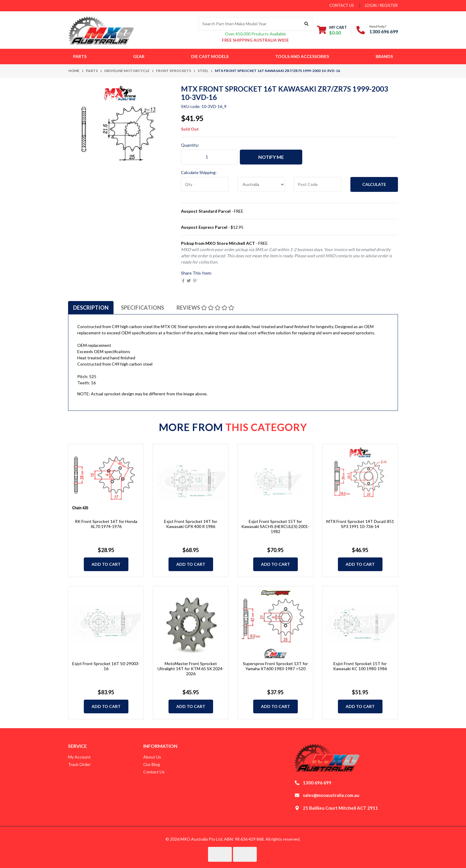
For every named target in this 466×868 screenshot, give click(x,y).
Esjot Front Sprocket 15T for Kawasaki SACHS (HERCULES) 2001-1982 (275, 526)
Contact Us (154, 772)
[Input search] (250, 24)
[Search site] (307, 24)
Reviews (205, 308)
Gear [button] (139, 56)
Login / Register (381, 5)
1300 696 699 (384, 31)
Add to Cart (106, 564)
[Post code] (318, 184)
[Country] (261, 184)
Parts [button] (80, 56)
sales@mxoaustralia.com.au (331, 795)
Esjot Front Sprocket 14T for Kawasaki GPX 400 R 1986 (191, 524)
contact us (342, 5)
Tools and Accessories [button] (302, 56)
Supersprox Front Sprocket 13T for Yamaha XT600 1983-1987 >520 (275, 666)
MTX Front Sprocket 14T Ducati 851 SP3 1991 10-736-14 (360, 524)
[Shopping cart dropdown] (332, 30)
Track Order (79, 764)
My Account (79, 757)
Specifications (143, 308)
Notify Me (271, 157)
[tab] (91, 308)
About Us (152, 757)
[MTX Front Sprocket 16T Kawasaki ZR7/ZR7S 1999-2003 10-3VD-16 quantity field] (209, 157)
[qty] (205, 184)
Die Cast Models (210, 56)
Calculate (374, 184)
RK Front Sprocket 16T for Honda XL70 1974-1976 (106, 524)
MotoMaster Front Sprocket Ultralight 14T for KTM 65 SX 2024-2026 (191, 669)
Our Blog (152, 764)
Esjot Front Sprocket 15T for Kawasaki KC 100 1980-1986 (360, 666)
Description (91, 308)
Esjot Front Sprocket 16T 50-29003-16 (106, 666)
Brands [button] (384, 56)
